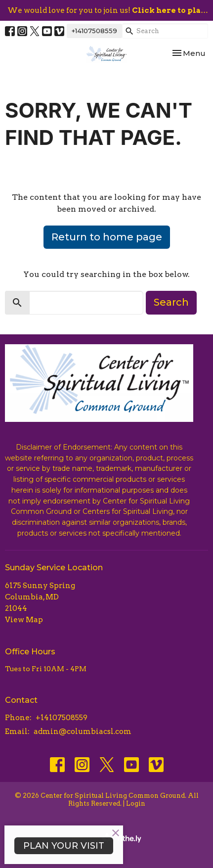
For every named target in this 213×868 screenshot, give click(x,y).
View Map (24, 620)
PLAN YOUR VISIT (64, 846)
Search (171, 302)
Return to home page (107, 237)
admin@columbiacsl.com (83, 731)
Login (136, 803)
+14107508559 (94, 31)
